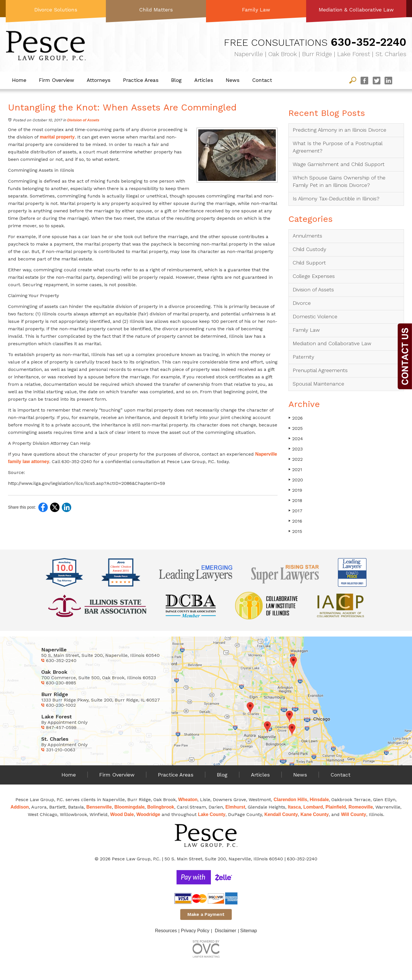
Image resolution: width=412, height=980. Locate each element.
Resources (166, 931)
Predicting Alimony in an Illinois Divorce (339, 130)
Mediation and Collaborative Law (332, 343)
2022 (296, 459)
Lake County (212, 814)
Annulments (307, 236)
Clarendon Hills (290, 800)
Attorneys (99, 80)
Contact (262, 80)
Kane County (315, 814)
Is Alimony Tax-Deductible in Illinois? (336, 198)
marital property (57, 137)
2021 (295, 470)
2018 (295, 500)
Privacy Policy (195, 931)
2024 (296, 439)
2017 (295, 511)
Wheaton (188, 800)
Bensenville (99, 807)
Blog (176, 80)
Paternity (303, 357)
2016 (295, 521)
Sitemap (249, 931)
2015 (295, 531)
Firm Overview (57, 80)
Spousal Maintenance (318, 384)
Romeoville (361, 807)
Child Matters (156, 10)
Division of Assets (83, 120)
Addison (20, 807)
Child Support (309, 263)
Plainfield (336, 807)
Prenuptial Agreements (320, 370)
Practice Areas (141, 80)
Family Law (256, 10)
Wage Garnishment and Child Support (339, 164)
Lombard (313, 807)
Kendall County (281, 814)
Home (19, 80)
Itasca (294, 807)
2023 (296, 449)
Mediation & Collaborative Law (356, 10)
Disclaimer (226, 931)
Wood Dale (122, 814)
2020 (296, 480)
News (233, 80)
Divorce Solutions (56, 10)
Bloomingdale (130, 807)
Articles (204, 80)
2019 (295, 490)
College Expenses (314, 276)
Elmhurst (235, 807)
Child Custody (309, 249)
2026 (296, 418)
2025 (296, 428)
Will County (354, 814)
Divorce (302, 303)
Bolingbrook (161, 807)
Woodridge (148, 814)
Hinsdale (319, 800)
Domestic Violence (315, 316)
